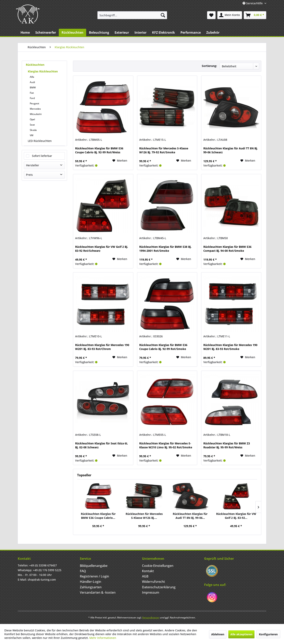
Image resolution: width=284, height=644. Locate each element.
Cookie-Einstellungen (158, 566)
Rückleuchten (35, 65)
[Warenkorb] (255, 15)
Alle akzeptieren (241, 634)
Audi (32, 82)
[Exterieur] (122, 32)
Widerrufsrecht (153, 582)
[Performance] (191, 32)
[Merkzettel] (211, 15)
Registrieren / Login (94, 576)
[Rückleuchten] (72, 32)
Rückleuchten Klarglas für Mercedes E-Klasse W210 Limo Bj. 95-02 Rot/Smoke (166, 445)
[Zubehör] (213, 32)
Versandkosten (151, 618)
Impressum (151, 592)
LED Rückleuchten (40, 141)
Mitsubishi (36, 114)
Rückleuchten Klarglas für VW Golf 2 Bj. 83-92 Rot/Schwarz (102, 249)
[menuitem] (132, 15)
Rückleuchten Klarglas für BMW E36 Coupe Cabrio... (98, 516)
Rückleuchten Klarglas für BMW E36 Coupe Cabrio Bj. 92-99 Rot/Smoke (163, 347)
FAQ (83, 571)
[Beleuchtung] (99, 32)
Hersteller (33, 165)
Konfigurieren (268, 634)
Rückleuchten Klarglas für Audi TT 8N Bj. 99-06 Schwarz (231, 150)
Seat (32, 125)
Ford (32, 98)
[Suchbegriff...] (132, 15)
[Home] (25, 32)
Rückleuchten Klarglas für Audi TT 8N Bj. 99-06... (190, 516)
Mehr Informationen (103, 638)
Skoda (33, 130)
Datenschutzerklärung (159, 587)
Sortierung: (209, 66)
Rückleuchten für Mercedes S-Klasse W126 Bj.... (144, 516)
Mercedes (35, 109)
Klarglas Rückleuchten (43, 71)
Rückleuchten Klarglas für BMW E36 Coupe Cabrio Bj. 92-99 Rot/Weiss (99, 150)
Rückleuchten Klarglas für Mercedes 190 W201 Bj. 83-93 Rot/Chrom (102, 347)
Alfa (32, 77)
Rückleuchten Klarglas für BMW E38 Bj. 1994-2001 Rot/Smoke (165, 249)
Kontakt (148, 571)
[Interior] (141, 32)
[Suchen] (163, 15)
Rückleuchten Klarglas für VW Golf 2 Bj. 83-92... (236, 516)
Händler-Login (91, 582)
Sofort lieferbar (42, 156)
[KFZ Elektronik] (163, 32)
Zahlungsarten (91, 587)
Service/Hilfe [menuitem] (253, 3)
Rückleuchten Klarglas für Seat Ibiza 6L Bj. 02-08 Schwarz (101, 445)
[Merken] (120, 161)
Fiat (32, 93)
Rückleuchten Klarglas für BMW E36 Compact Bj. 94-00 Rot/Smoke (227, 249)
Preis (29, 175)
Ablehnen (218, 634)
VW (32, 135)
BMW (33, 87)
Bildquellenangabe (94, 566)
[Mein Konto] (230, 15)
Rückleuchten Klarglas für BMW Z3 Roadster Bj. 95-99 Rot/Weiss (227, 445)
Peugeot (35, 103)
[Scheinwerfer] (46, 32)
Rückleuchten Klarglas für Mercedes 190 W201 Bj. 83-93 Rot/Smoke (230, 347)
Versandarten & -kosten (98, 592)
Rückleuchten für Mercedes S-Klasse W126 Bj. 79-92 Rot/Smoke (164, 150)
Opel (32, 119)
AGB (145, 576)
